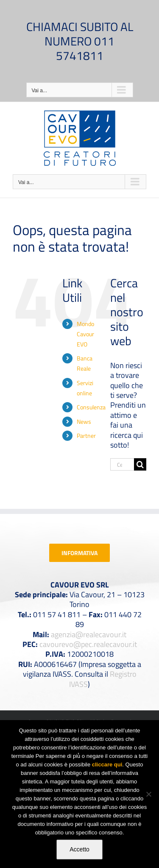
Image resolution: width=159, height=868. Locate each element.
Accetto (79, 849)
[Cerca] (140, 464)
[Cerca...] (122, 464)
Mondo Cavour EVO (85, 334)
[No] (148, 794)
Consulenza (91, 407)
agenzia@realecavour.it (89, 634)
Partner (86, 435)
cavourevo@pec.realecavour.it (88, 644)
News (84, 421)
